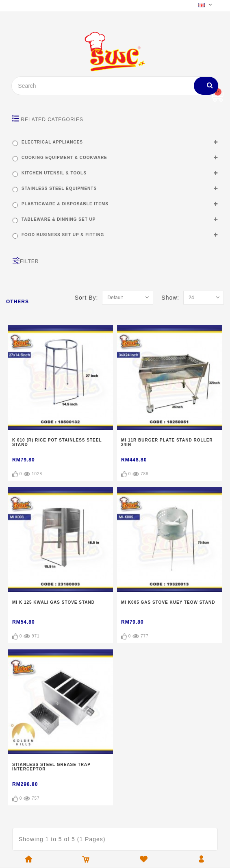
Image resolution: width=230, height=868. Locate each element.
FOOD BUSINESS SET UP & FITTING (63, 235)
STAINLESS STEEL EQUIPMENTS (59, 188)
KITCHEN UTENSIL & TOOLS (54, 173)
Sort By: (89, 298)
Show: (172, 298)
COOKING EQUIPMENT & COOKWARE (64, 158)
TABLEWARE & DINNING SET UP (59, 219)
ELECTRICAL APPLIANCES (52, 142)
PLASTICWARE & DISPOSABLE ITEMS (65, 204)
